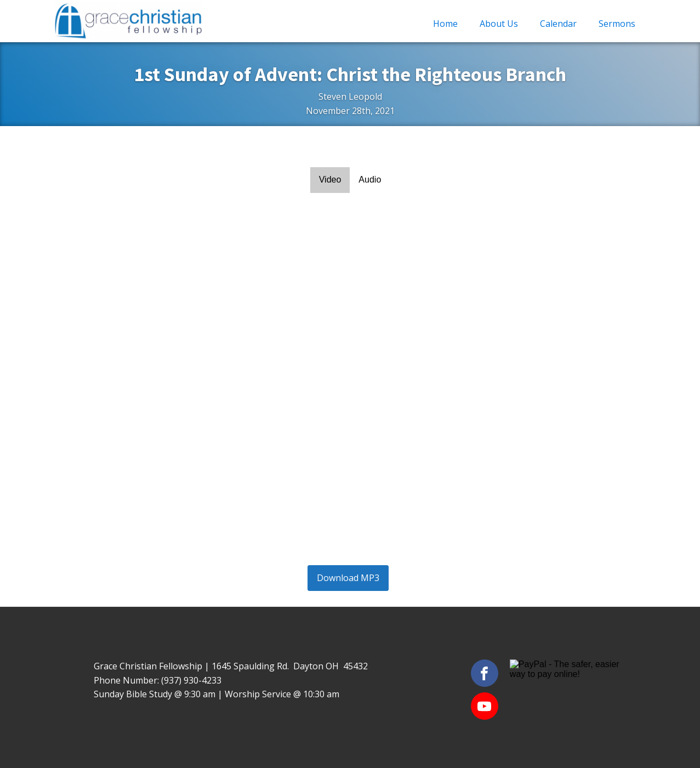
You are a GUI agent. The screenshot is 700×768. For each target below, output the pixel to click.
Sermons (617, 24)
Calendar (558, 24)
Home (445, 24)
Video (330, 180)
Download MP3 (348, 578)
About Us (499, 24)
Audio (370, 180)
